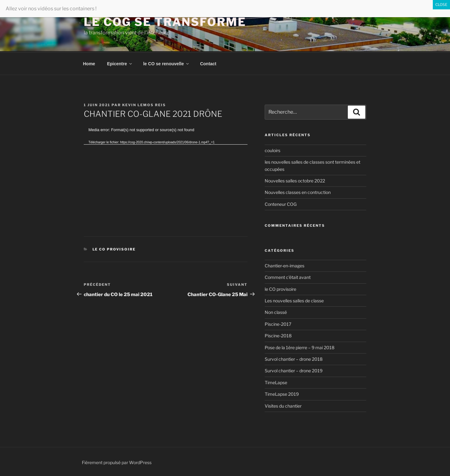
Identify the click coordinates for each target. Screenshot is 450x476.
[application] (166, 172)
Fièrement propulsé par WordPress (117, 461)
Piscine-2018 (278, 335)
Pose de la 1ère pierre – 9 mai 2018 (300, 347)
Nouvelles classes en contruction (298, 191)
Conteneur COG (281, 203)
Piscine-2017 (278, 323)
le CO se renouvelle (166, 63)
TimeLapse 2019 (282, 393)
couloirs (272, 149)
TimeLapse (276, 382)
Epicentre (120, 63)
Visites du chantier (283, 405)
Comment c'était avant (288, 276)
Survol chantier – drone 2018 (294, 358)
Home (89, 63)
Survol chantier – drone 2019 (294, 370)
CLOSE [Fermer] (441, 5)
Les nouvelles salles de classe (294, 300)
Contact (208, 63)
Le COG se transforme (165, 22)
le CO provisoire (114, 248)
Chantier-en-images (285, 265)
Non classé (276, 311)
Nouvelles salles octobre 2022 (295, 180)
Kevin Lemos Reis (144, 104)
